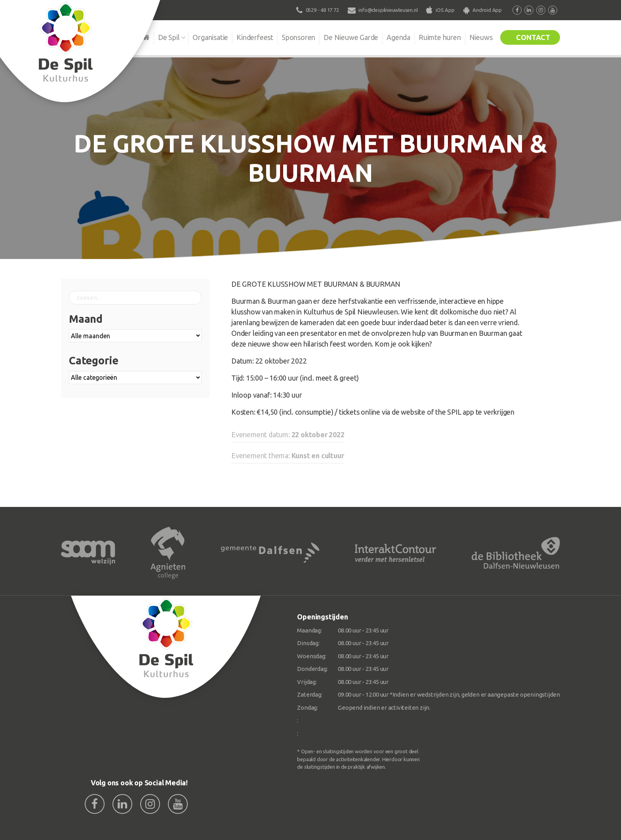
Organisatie (210, 37)
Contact (533, 37)
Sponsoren (298, 37)
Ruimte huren (440, 37)
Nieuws (481, 37)
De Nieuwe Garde (351, 37)
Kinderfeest (255, 37)
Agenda (398, 37)
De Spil (169, 37)
